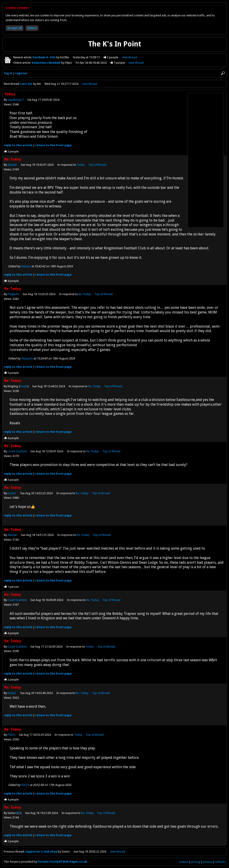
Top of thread (97, 165)
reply (18, 145)
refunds (220, 862)
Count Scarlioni (17, 451)
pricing (196, 862)
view (129, 57)
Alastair (12, 165)
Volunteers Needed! (46, 63)
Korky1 (12, 493)
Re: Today (85, 294)
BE (19, 813)
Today (81, 165)
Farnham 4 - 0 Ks (45, 57)
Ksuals (24, 386)
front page (53, 145)
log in (8, 73)
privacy (208, 862)
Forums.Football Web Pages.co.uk (62, 862)
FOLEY (12, 735)
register (21, 73)
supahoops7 (16, 100)
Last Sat (27, 84)
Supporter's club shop (41, 852)
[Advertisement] (206, 160)
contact (184, 862)
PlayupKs (13, 294)
